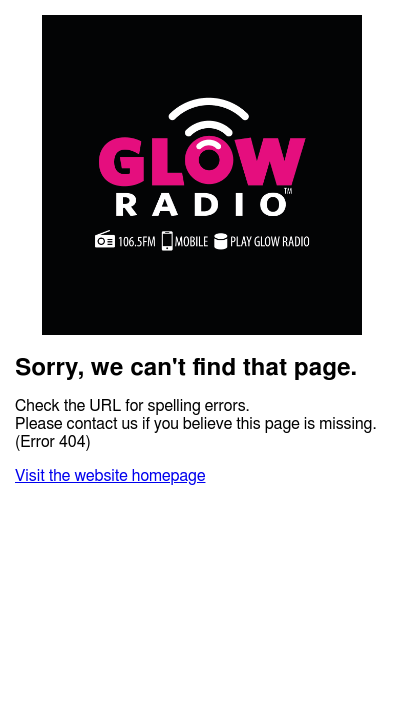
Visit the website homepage (110, 476)
